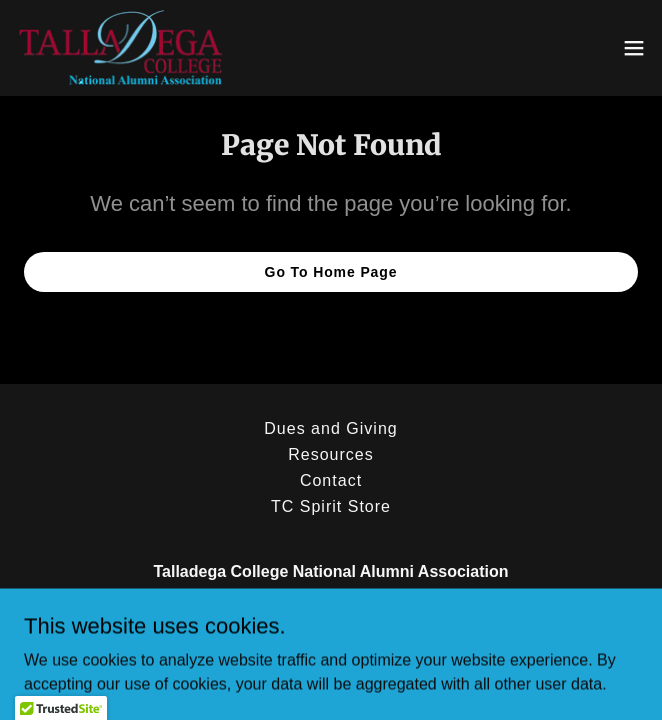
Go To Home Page (331, 272)
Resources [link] (331, 454)
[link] (122, 48)
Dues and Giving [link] (330, 428)
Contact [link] (331, 480)
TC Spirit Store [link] (331, 506)
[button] (634, 48)
